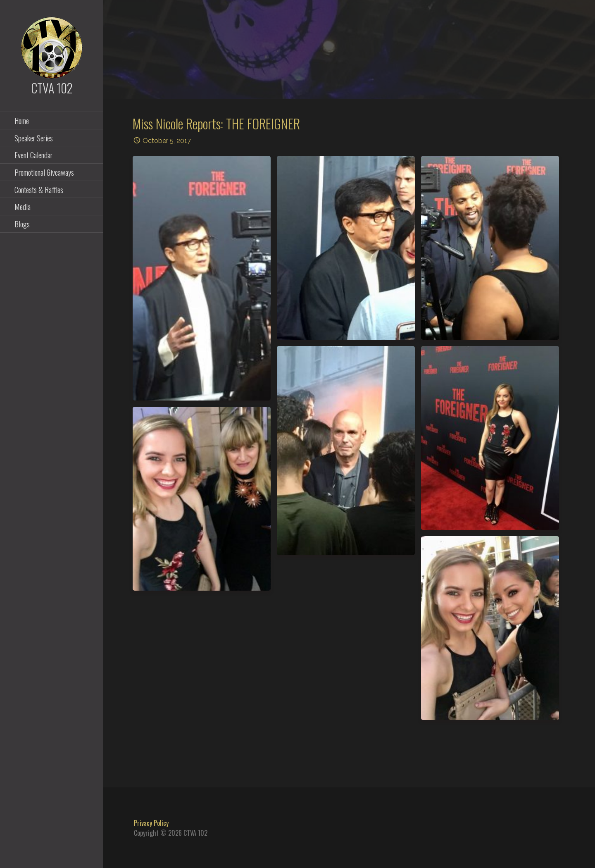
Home (22, 120)
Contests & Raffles (39, 189)
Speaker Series (34, 138)
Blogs (22, 224)
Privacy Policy (151, 823)
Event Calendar (33, 155)
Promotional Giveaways (44, 172)
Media (23, 206)
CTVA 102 (52, 88)
